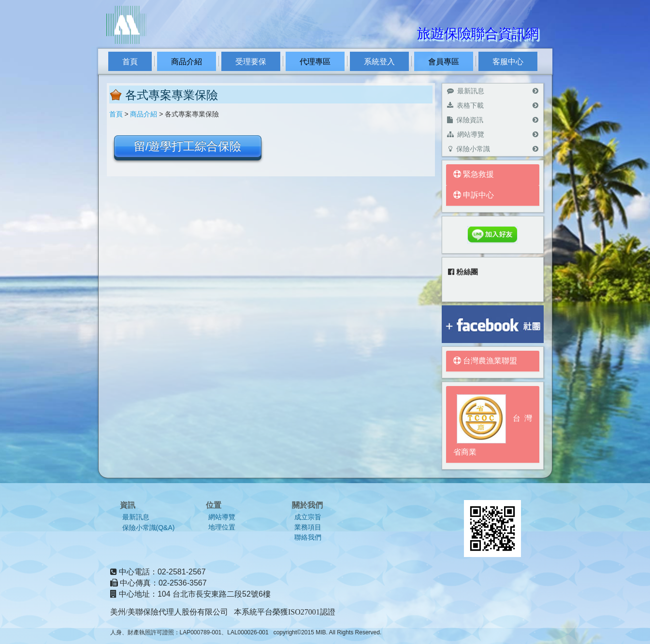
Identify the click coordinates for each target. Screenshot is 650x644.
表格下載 (493, 105)
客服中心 (508, 62)
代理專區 (315, 62)
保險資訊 (493, 120)
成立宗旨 (308, 517)
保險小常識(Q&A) (149, 528)
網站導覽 (493, 134)
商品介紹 (187, 62)
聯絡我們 (308, 537)
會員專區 (444, 62)
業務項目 (308, 527)
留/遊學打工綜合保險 (188, 146)
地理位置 (222, 527)
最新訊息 (493, 91)
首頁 (130, 62)
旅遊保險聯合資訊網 (478, 34)
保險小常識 (493, 149)
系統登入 (379, 62)
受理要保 (251, 62)
